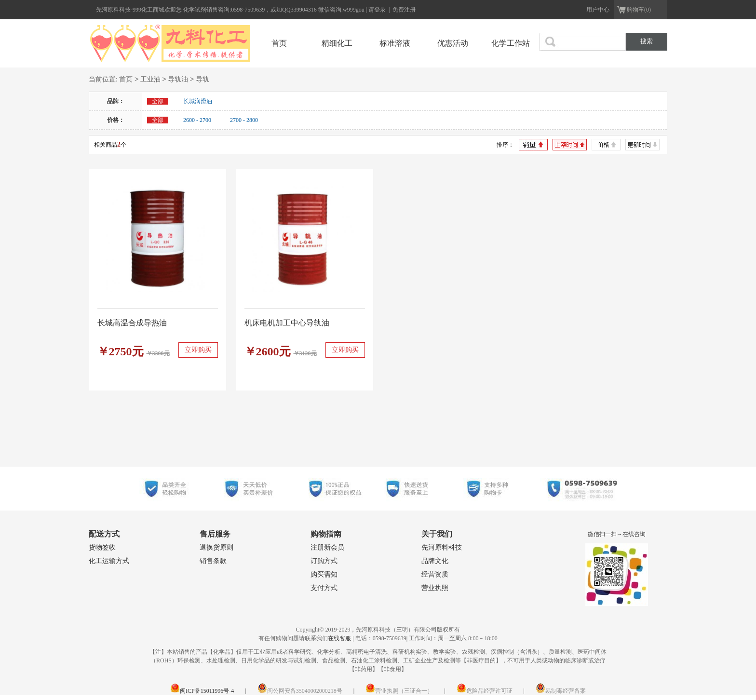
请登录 (378, 10)
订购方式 (324, 561)
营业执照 (435, 588)
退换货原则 (216, 547)
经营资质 (435, 574)
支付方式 (324, 588)
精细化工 (337, 43)
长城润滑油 (198, 101)
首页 (279, 43)
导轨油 (178, 80)
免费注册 (404, 10)
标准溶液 (395, 43)
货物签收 (102, 547)
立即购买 (198, 350)
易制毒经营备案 (561, 691)
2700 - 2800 (244, 120)
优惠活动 (453, 43)
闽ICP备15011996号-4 (202, 691)
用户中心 (598, 10)
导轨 (202, 80)
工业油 (150, 80)
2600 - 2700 (197, 120)
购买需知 (324, 574)
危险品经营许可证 (485, 691)
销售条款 (213, 561)
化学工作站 (511, 43)
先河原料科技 (442, 547)
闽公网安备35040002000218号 (300, 691)
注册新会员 (327, 547)
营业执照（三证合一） (399, 691)
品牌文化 (435, 561)
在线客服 (339, 638)
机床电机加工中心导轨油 (287, 323)
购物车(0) (639, 10)
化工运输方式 (109, 561)
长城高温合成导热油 (132, 323)
